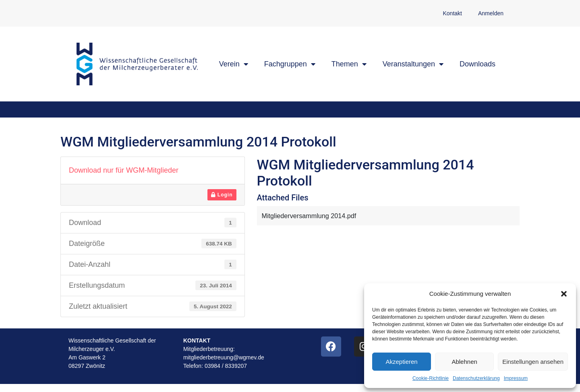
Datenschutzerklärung (476, 378)
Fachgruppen (290, 64)
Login (222, 195)
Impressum (516, 378)
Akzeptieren (401, 362)
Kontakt (452, 13)
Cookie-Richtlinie (431, 378)
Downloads (477, 64)
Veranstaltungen (413, 64)
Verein (234, 64)
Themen (349, 64)
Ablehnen (464, 362)
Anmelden (491, 13)
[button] (564, 294)
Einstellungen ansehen (533, 362)
